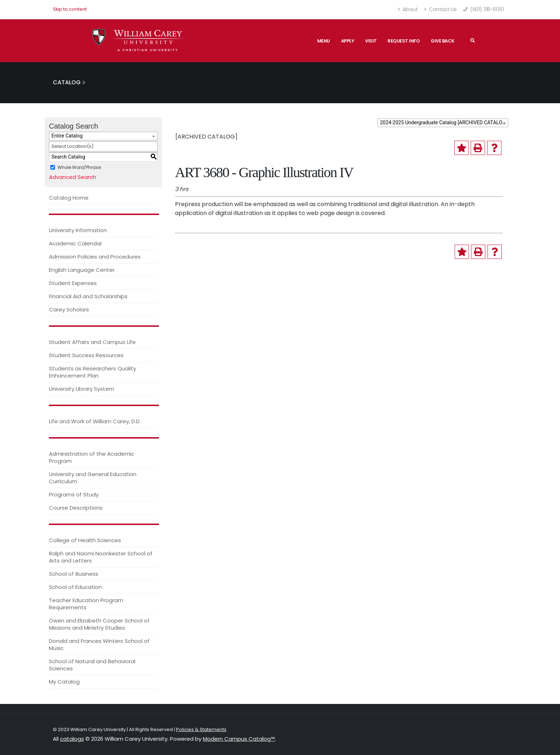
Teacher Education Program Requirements (86, 604)
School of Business (74, 574)
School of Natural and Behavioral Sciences (92, 665)
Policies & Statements (201, 729)
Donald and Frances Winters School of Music (99, 644)
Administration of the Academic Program (92, 457)
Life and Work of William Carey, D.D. (95, 421)
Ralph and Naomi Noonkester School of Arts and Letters (101, 557)
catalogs (72, 739)
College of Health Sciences (85, 540)
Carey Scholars (69, 309)
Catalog (67, 82)
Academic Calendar (76, 243)
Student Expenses (73, 283)
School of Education (75, 587)
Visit (371, 41)
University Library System (82, 389)
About (408, 9)
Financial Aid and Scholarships (88, 296)
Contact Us (440, 9)
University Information (78, 230)
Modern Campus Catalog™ (239, 739)
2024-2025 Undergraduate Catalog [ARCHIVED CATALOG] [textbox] (444, 122)
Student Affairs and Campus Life (92, 342)
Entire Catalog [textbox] (67, 136)
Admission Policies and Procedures (95, 257)
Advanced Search (72, 177)
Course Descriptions (76, 508)
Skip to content (70, 9)
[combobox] (443, 123)
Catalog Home (69, 198)
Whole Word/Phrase (79, 167)
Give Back (443, 41)
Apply (348, 41)
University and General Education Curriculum (93, 478)
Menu (324, 41)
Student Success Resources (86, 355)
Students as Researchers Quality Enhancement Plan (92, 372)
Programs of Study (74, 494)
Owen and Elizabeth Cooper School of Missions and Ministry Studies (99, 624)
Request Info (404, 41)
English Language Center (82, 270)
